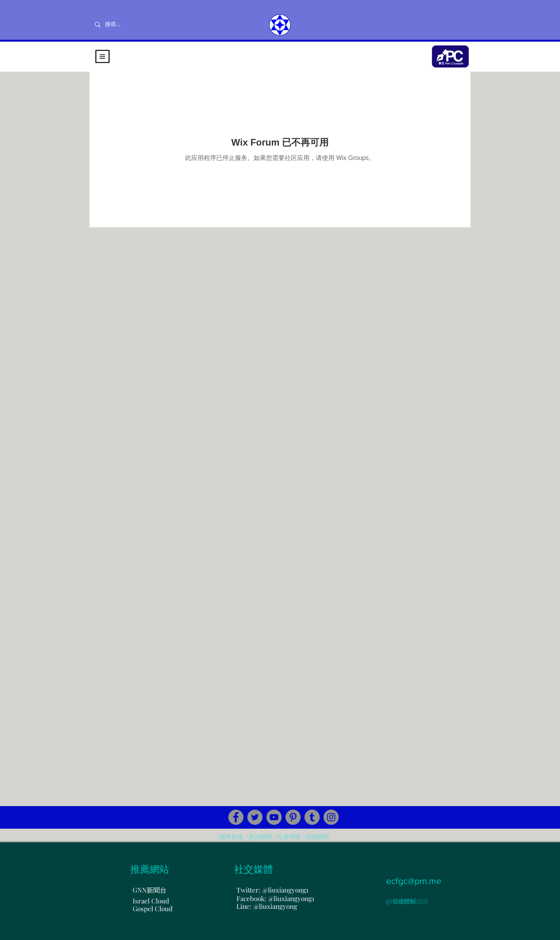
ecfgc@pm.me (414, 881)
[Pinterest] (293, 817)
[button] (102, 56)
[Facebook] (236, 817)
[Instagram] (331, 817)
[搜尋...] (138, 25)
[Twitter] (255, 817)
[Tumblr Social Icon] (312, 817)
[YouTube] (274, 817)
